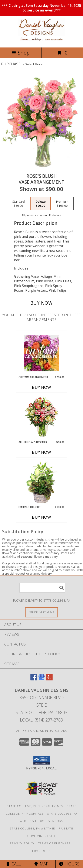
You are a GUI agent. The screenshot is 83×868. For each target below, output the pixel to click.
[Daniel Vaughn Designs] (41, 41)
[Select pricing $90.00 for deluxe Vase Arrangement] (41, 204)
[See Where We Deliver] (41, 612)
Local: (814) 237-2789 (41, 720)
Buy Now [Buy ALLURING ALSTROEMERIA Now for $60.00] (41, 452)
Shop (21, 52)
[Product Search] (42, 588)
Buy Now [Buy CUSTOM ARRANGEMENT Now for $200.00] (41, 387)
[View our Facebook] (34, 679)
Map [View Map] (41, 864)
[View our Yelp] (49, 679)
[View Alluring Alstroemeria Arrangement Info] (42, 418)
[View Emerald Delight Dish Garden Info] (42, 483)
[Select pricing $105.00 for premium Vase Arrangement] (62, 204)
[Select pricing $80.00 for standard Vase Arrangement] (19, 204)
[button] (42, 760)
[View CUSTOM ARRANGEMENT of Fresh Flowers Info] (42, 353)
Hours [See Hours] (69, 864)
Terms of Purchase (54, 843)
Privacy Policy (22, 843)
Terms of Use (41, 851)
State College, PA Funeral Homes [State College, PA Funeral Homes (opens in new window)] (35, 806)
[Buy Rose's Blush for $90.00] (42, 303)
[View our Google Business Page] (41, 679)
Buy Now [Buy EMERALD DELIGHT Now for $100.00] (41, 517)
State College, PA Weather (33, 828)
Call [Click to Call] (14, 864)
